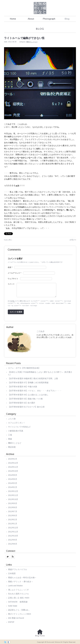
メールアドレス (14, 273)
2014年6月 (13, 479)
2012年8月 (13, 543)
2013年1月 (13, 523)
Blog (67, 19)
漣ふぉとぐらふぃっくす (18, 589)
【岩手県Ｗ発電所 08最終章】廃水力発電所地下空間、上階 (33, 378)
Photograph (49, 19)
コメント (11, 284)
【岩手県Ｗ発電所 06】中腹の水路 (23, 386)
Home (13, 19)
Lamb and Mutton (15, 585)
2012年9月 (13, 539)
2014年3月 (13, 483)
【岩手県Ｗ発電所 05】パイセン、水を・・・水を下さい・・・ (35, 390)
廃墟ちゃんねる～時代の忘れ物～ (22, 577)
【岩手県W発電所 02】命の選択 (22, 402)
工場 (10, 434)
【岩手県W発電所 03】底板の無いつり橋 (25, 398)
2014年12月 (13, 463)
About (31, 19)
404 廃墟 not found (16, 618)
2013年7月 (13, 511)
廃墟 (10, 439)
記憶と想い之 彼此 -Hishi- (19, 597)
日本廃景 (12, 573)
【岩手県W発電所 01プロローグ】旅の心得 (26, 406)
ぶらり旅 (12, 418)
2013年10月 (13, 499)
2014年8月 (13, 475)
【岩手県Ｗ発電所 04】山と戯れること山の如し (28, 394)
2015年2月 (13, 458)
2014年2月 (13, 487)
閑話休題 (12, 447)
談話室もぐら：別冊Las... (19, 609)
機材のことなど (32, 42)
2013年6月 (13, 515)
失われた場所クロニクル (18, 593)
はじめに (9, 240)
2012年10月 (13, 535)
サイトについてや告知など (19, 426)
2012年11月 (13, 531)
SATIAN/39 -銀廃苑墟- (18, 601)
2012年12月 (13, 527)
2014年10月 (13, 471)
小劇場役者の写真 (16, 430)
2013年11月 (13, 495)
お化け (72, 240)
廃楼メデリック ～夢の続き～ (21, 581)
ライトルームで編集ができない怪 (24, 38)
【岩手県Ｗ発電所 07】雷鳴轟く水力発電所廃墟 (28, 382)
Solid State (13, 605)
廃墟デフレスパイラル (18, 569)
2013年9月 (13, 503)
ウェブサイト (13, 279)
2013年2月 (13, 519)
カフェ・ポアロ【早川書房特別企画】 (24, 368)
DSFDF (11, 622)
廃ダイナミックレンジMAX (20, 614)
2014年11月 (13, 467)
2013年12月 (13, 491)
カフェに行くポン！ (17, 422)
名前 (10, 267)
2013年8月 (13, 507)
